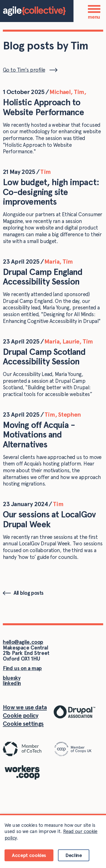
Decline (74, 855)
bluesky (12, 678)
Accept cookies (29, 855)
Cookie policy (21, 715)
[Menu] (94, 9)
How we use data (25, 707)
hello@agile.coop (23, 642)
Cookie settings (23, 724)
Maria (52, 261)
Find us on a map (22, 668)
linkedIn (12, 683)
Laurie (71, 341)
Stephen (69, 414)
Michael (60, 92)
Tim (79, 92)
